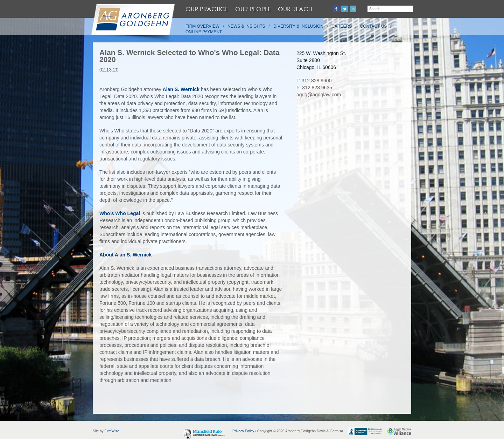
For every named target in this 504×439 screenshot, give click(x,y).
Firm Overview (202, 26)
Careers (342, 26)
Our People (253, 9)
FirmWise (112, 431)
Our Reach (295, 9)
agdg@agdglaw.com (319, 95)
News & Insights (246, 26)
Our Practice (207, 9)
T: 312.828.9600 (314, 81)
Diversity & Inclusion (298, 26)
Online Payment (204, 32)
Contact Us (374, 26)
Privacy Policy (243, 431)
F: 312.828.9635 (314, 88)
